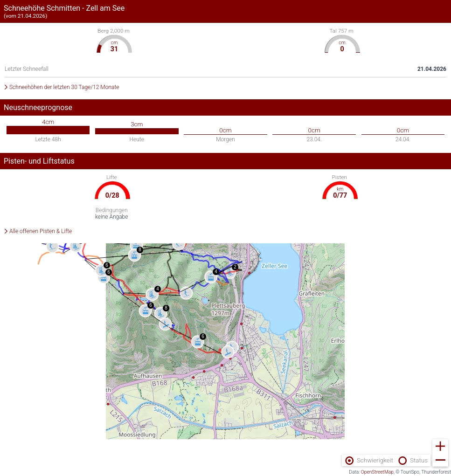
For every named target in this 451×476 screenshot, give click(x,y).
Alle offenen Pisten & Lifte (41, 231)
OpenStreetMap (377, 472)
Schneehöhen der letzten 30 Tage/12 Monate (64, 87)
